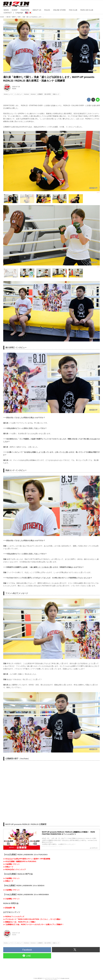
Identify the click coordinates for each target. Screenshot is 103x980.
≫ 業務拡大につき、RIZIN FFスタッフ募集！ (20, 922)
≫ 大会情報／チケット (11, 864)
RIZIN (14, 89)
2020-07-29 (16, 87)
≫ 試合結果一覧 (9, 908)
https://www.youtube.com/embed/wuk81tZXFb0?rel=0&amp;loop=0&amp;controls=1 (51, 791)
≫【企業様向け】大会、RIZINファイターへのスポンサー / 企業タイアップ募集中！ (33, 924)
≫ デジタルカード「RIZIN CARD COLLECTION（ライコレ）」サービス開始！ (32, 919)
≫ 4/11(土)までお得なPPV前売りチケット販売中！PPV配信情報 (27, 859)
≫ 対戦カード (8, 867)
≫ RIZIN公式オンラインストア (14, 870)
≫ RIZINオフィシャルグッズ (14, 917)
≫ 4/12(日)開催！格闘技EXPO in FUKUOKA (20, 861)
